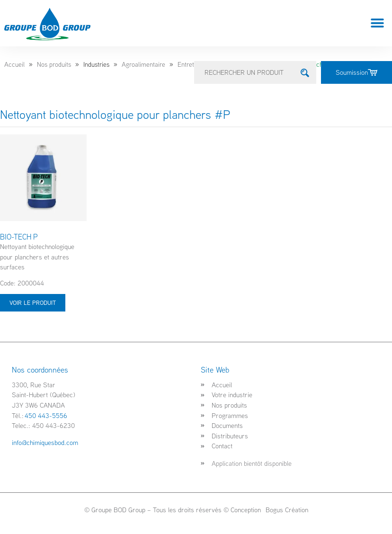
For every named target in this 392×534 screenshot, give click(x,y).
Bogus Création (286, 510)
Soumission (356, 72)
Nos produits (54, 64)
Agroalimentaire (143, 64)
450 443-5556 (46, 415)
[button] (378, 23)
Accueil (14, 64)
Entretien (190, 64)
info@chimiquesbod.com (45, 442)
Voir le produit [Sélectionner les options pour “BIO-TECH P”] (33, 303)
